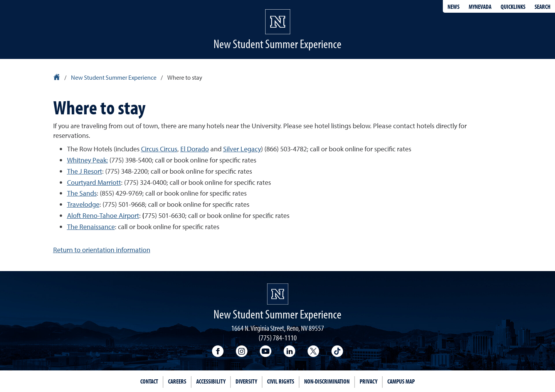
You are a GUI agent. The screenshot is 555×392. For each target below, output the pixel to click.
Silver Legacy (242, 149)
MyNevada (480, 7)
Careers (177, 381)
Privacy (368, 381)
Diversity (246, 381)
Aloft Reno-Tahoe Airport (103, 215)
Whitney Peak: (87, 160)
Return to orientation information (102, 250)
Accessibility (211, 381)
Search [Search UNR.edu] (542, 7)
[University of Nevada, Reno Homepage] (278, 294)
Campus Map (401, 381)
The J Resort (85, 171)
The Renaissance (91, 227)
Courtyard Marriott (94, 182)
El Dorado (195, 149)
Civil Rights (281, 381)
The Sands (82, 193)
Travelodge (83, 204)
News (453, 7)
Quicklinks (513, 7)
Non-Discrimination (327, 381)
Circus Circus (159, 149)
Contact (149, 381)
